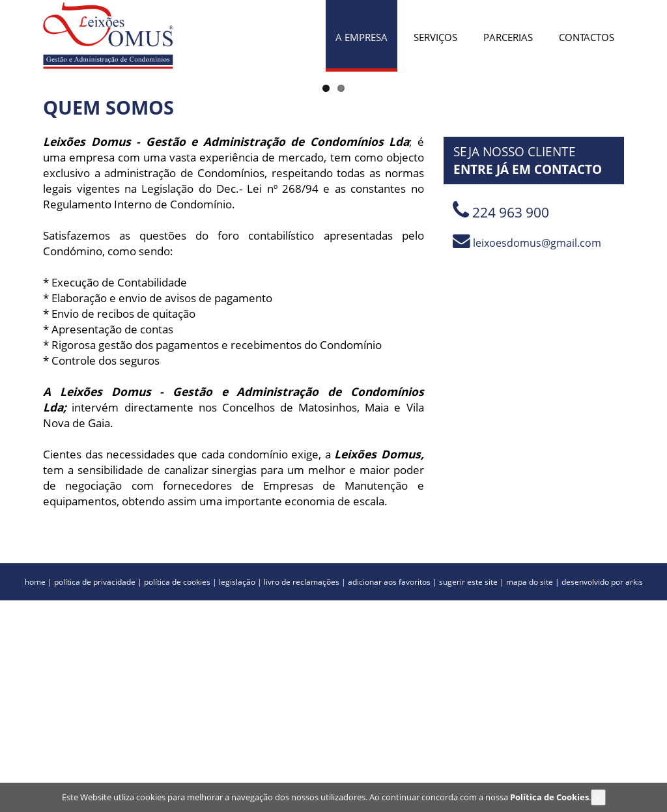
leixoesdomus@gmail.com (527, 455)
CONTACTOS (587, 37)
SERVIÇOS (435, 37)
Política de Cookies (549, 799)
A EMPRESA (362, 37)
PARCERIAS (508, 37)
